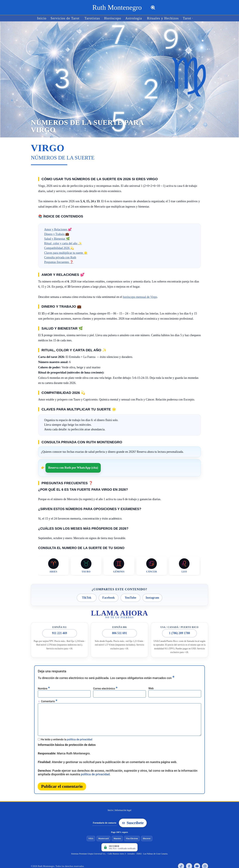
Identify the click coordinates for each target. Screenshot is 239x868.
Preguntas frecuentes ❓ (59, 262)
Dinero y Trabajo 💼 (57, 234)
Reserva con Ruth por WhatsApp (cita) (73, 467)
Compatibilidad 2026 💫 (59, 248)
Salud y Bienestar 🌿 (57, 239)
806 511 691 (119, 631)
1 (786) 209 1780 (179, 631)
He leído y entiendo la (66, 731)
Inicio (48, 18)
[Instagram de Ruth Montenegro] (205, 856)
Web (151, 685)
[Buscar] (153, 8)
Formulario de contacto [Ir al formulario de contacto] (105, 812)
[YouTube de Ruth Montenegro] (197, 856)
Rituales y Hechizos (159, 18)
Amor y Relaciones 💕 (58, 229)
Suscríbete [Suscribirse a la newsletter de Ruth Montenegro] (133, 812)
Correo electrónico (105, 685)
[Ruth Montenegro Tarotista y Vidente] (117, 7)
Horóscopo (113, 18)
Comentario (49, 697)
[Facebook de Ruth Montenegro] (189, 856)
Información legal (123, 800)
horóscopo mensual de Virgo (140, 297)
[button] (186, 18)
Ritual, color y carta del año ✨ (63, 243)
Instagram (152, 597)
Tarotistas (94, 18)
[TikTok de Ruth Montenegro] (181, 856)
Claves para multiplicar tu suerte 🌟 (66, 252)
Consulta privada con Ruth (60, 257)
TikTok (87, 597)
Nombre (44, 685)
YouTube (131, 597)
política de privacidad (80, 731)
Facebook (109, 597)
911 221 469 (60, 631)
